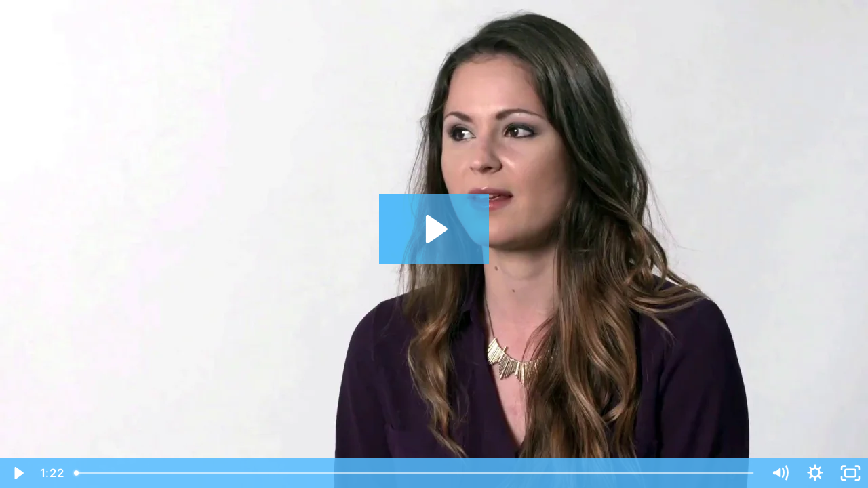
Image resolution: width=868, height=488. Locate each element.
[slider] (415, 473)
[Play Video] (18, 473)
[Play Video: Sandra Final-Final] (434, 229)
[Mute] (780, 473)
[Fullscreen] (850, 473)
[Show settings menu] (815, 473)
